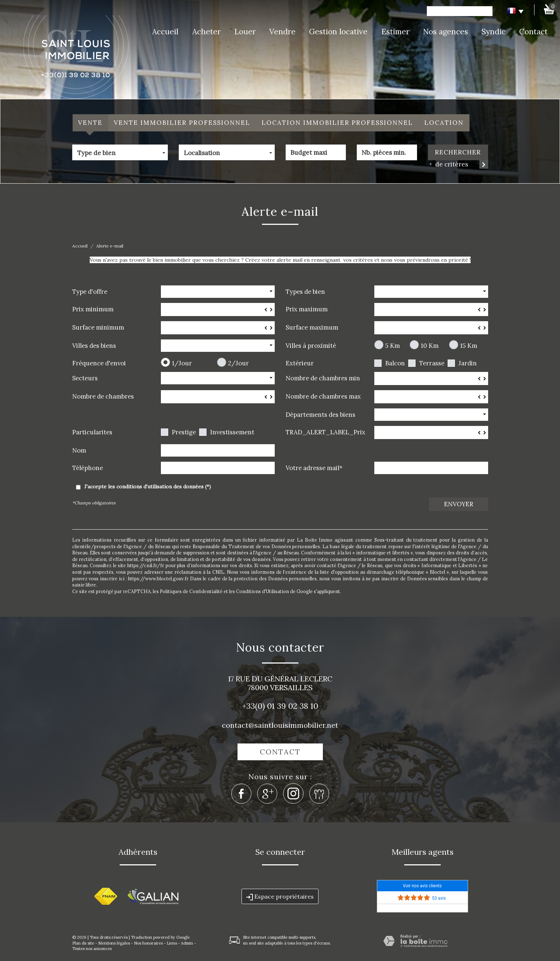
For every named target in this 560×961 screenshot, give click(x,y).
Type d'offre (90, 291)
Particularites (92, 432)
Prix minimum (93, 309)
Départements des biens (320, 414)
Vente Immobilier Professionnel (182, 123)
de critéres (449, 164)
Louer (245, 32)
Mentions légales (114, 943)
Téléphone (88, 468)
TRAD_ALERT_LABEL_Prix (325, 432)
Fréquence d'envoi (99, 363)
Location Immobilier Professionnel (337, 123)
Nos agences (445, 32)
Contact (533, 32)
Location (444, 123)
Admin (187, 943)
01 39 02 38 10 (293, 706)
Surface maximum (312, 327)
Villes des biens (94, 345)
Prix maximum (307, 309)
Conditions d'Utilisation (262, 591)
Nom (79, 450)
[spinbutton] (218, 310)
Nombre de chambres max (323, 396)
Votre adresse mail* (314, 468)
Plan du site (83, 943)
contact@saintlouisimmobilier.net (280, 725)
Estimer (395, 32)
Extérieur (300, 363)
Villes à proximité (311, 345)
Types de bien (305, 291)
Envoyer (459, 504)
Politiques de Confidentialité (191, 591)
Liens (172, 943)
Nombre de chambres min (323, 378)
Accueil (165, 32)
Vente (90, 123)
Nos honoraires (148, 943)
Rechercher (458, 152)
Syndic (494, 32)
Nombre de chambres (103, 396)
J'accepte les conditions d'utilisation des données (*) (148, 487)
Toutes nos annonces (92, 949)
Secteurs (85, 378)
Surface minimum (98, 327)
